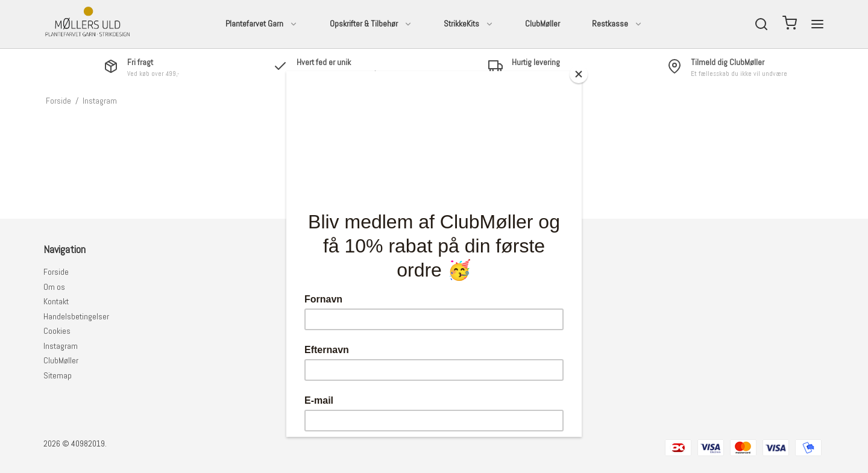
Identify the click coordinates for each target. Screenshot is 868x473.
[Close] (579, 74)
